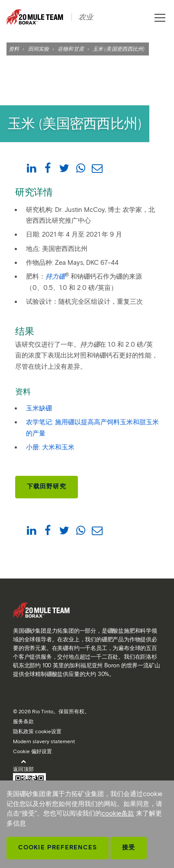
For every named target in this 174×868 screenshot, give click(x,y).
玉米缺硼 (39, 408)
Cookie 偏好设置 (32, 751)
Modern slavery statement (44, 741)
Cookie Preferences (58, 847)
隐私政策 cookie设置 (37, 731)
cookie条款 (118, 813)
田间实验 (39, 49)
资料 (14, 49)
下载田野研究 (47, 486)
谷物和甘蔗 (71, 49)
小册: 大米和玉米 (50, 447)
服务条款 (23, 721)
